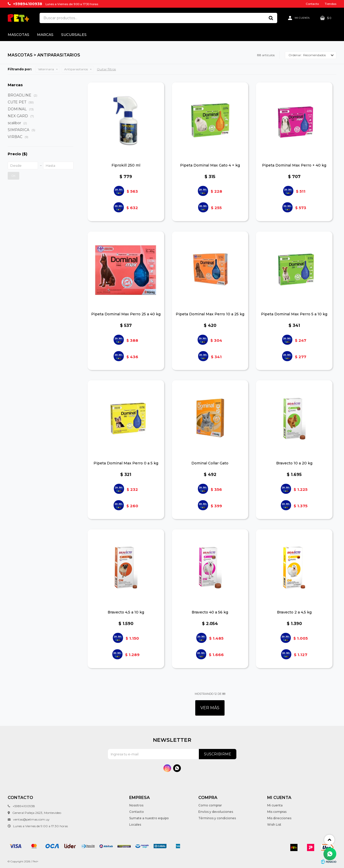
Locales (135, 825)
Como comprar (210, 805)
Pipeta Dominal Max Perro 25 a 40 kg (126, 314)
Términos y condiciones (217, 818)
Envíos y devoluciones (216, 812)
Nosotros (136, 805)
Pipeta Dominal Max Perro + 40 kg (294, 165)
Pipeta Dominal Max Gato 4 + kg (210, 165)
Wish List (274, 825)
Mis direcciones (279, 818)
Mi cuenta (275, 805)
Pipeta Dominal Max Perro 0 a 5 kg (126, 463)
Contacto (312, 4)
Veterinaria (46, 69)
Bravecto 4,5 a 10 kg (126, 612)
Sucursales (74, 35)
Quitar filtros (106, 69)
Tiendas (331, 4)
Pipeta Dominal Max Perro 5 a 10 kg (294, 314)
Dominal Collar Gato (210, 463)
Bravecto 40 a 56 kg (210, 612)
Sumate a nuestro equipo (149, 818)
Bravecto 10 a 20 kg (294, 463)
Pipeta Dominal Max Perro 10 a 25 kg (210, 314)
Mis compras (277, 812)
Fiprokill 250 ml (126, 165)
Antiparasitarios (76, 69)
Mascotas (18, 35)
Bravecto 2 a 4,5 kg (294, 612)
